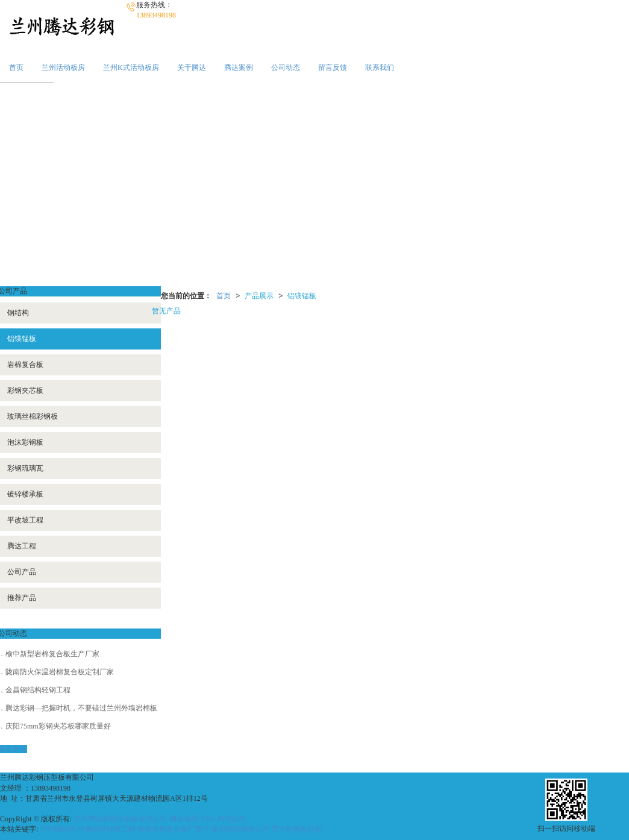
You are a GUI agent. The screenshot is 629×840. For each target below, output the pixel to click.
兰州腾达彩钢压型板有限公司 (120, 819)
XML (208, 819)
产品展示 (259, 296)
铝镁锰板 (302, 296)
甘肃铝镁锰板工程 (107, 829)
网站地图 (184, 819)
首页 (16, 67)
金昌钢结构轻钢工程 (38, 690)
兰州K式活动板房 (131, 67)
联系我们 (380, 67)
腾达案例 (239, 67)
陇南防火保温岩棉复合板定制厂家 (60, 672)
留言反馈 (333, 67)
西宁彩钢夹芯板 (296, 829)
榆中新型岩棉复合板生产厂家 (52, 654)
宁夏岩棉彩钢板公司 (237, 829)
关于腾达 (192, 67)
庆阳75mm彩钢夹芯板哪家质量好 (58, 726)
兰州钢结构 (58, 829)
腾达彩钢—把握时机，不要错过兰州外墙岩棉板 (81, 708)
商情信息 (232, 819)
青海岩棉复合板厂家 (170, 829)
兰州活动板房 (63, 67)
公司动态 (286, 67)
